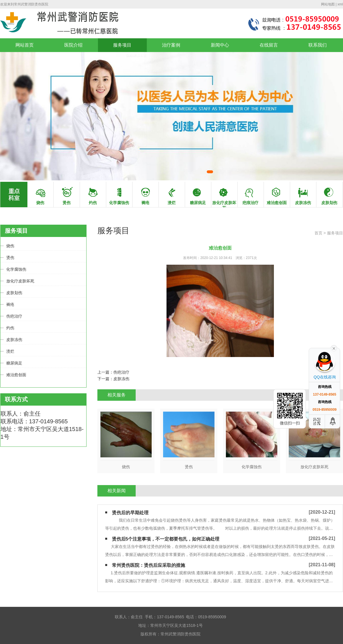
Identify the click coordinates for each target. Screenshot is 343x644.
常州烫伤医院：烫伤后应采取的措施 (149, 565)
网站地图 (328, 4)
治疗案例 (171, 45)
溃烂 (10, 351)
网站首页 (25, 45)
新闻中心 (220, 45)
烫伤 (10, 258)
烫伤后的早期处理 (130, 513)
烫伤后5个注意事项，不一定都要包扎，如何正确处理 (166, 539)
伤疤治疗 (14, 316)
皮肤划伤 (14, 293)
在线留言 (269, 45)
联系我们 (318, 45)
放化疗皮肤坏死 (20, 281)
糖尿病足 (14, 363)
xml (340, 4)
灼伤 (10, 328)
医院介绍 (73, 45)
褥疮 (10, 304)
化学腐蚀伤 (16, 269)
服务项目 (122, 45)
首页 (318, 233)
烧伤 (10, 246)
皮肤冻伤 (14, 340)
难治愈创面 (16, 375)
